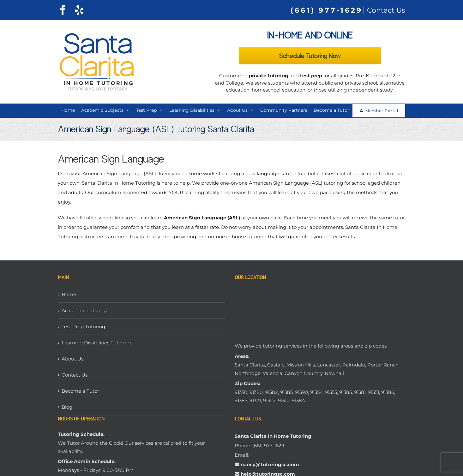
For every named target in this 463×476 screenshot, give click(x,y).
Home (68, 110)
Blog (67, 407)
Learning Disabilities (195, 110)
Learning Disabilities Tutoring (96, 343)
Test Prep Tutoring (83, 327)
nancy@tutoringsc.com (270, 464)
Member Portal (382, 111)
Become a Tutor (331, 110)
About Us (241, 110)
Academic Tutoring (84, 310)
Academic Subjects (105, 110)
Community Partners (284, 110)
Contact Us (386, 10)
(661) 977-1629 (327, 10)
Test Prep (150, 110)
